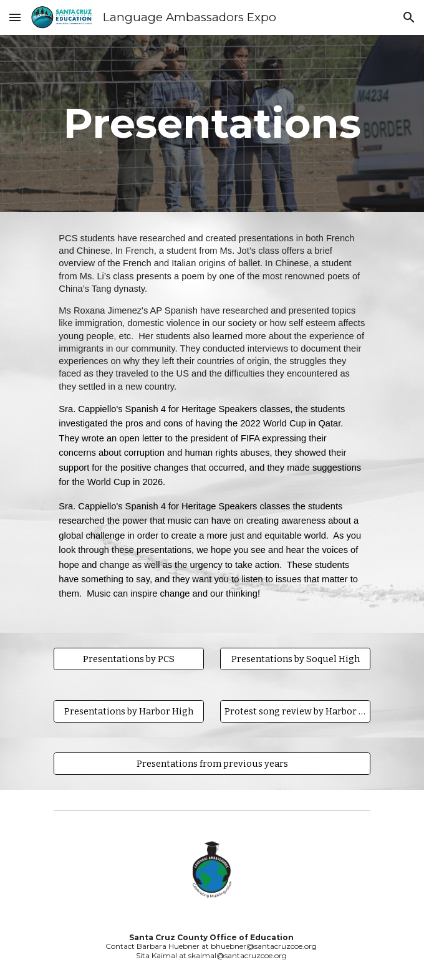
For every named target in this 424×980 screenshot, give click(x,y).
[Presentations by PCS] (128, 659)
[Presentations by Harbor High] (128, 711)
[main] (212, 123)
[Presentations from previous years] (212, 763)
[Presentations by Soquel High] (295, 659)
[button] (15, 17)
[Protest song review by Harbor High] (295, 711)
